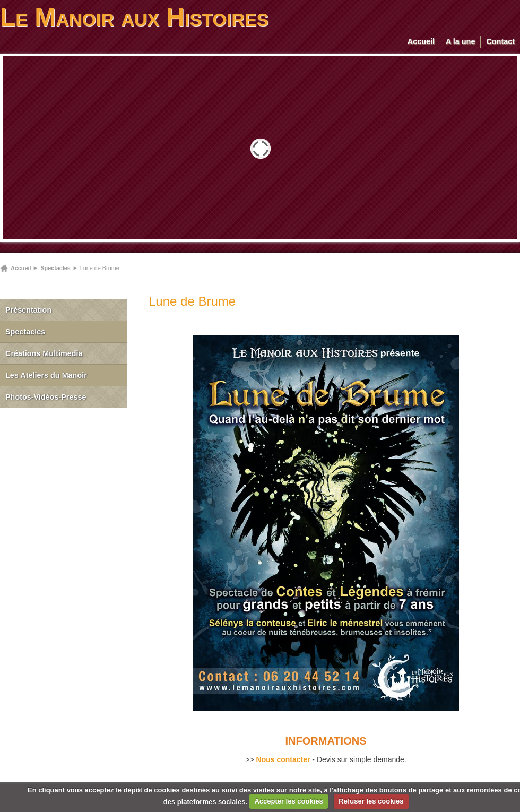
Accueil (421, 41)
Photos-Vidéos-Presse (46, 397)
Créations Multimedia (44, 353)
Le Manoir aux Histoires (134, 17)
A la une (460, 41)
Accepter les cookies (288, 801)
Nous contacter (283, 759)
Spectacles (55, 268)
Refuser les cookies (371, 801)
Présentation (28, 310)
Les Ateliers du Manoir (46, 375)
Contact (500, 41)
